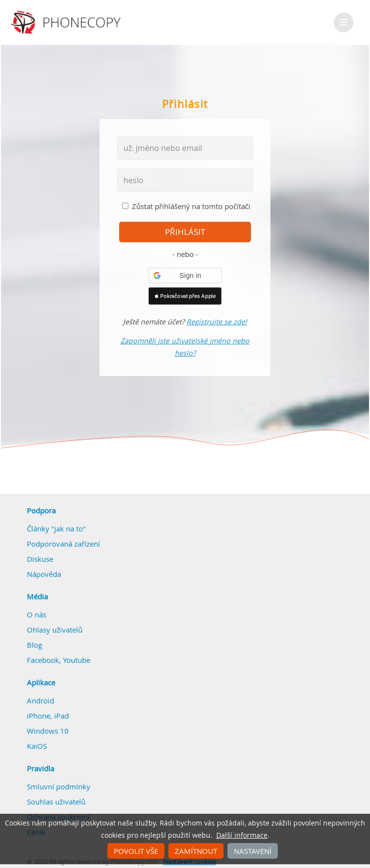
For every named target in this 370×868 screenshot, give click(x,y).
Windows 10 (48, 731)
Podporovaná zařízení (63, 544)
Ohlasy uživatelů (55, 630)
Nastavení (253, 851)
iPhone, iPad (48, 716)
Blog (34, 645)
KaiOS (37, 746)
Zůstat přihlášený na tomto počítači (191, 206)
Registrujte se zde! (217, 322)
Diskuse (40, 559)
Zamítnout (196, 851)
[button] (185, 275)
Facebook (43, 660)
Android (41, 700)
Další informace (242, 835)
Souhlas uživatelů (56, 802)
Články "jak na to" (56, 529)
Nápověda (44, 574)
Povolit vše (136, 851)
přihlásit (185, 232)
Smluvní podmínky (59, 786)
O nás (37, 614)
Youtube (77, 660)
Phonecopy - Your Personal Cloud (67, 22)
